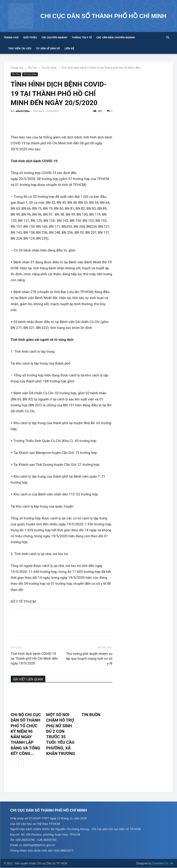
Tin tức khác (49, 68)
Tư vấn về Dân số (48, 48)
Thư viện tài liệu (20, 48)
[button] (168, 38)
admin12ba (23, 111)
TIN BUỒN (91, 715)
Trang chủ (11, 37)
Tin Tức (32, 68)
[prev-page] (14, 763)
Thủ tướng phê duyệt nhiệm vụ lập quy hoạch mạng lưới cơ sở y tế (89, 659)
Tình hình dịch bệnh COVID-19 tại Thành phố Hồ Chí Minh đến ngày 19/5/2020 (34, 659)
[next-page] (21, 763)
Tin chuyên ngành (54, 37)
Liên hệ (69, 48)
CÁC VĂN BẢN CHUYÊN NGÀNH (116, 37)
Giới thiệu (30, 37)
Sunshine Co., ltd (163, 864)
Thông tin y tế (82, 37)
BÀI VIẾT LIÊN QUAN (28, 679)
